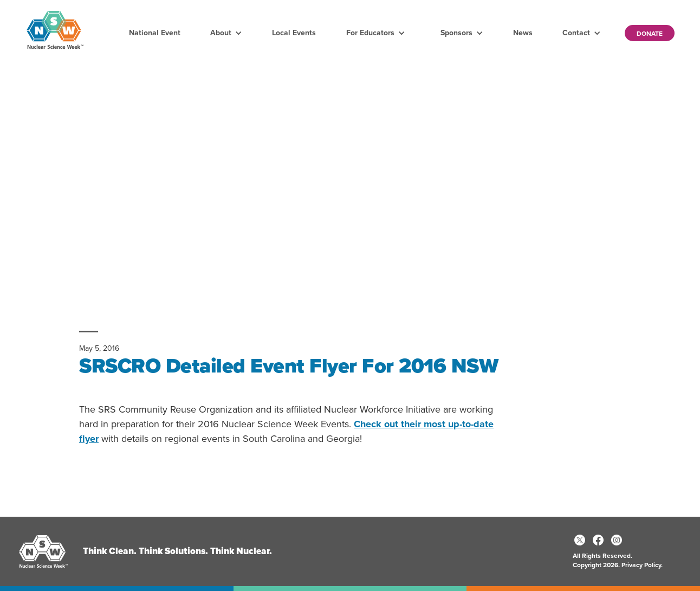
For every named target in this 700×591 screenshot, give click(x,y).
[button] (226, 33)
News (523, 33)
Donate (650, 34)
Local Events (294, 33)
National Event (155, 33)
